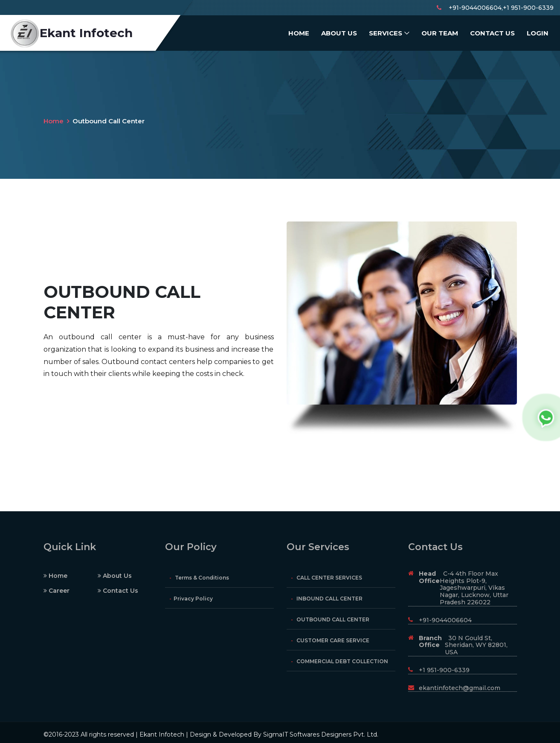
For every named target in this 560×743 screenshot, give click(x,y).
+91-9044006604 (440, 620)
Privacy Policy (191, 599)
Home (299, 33)
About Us (339, 33)
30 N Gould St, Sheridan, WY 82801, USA (458, 645)
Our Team (440, 33)
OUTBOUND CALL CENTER (330, 619)
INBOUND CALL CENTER (327, 599)
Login (538, 33)
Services (386, 33)
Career (57, 591)
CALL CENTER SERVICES (326, 578)
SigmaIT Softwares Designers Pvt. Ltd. (321, 734)
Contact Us (492, 33)
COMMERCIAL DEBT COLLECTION (339, 661)
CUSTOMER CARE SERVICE (330, 640)
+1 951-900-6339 (439, 670)
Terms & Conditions (199, 578)
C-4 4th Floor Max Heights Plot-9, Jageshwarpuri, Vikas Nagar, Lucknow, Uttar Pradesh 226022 (458, 588)
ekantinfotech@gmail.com (454, 688)
